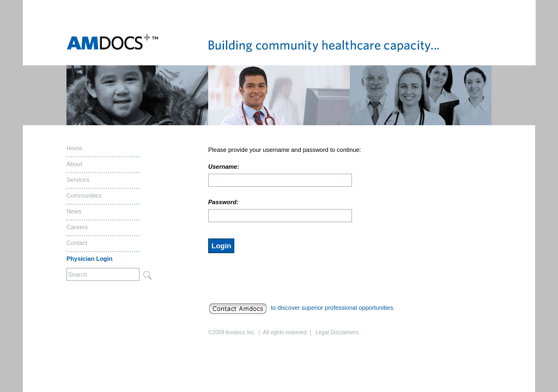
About (74, 164)
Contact (77, 243)
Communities (84, 195)
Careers (77, 227)
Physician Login (89, 259)
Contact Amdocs (239, 309)
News (74, 211)
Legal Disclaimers (337, 332)
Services (78, 180)
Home (74, 148)
